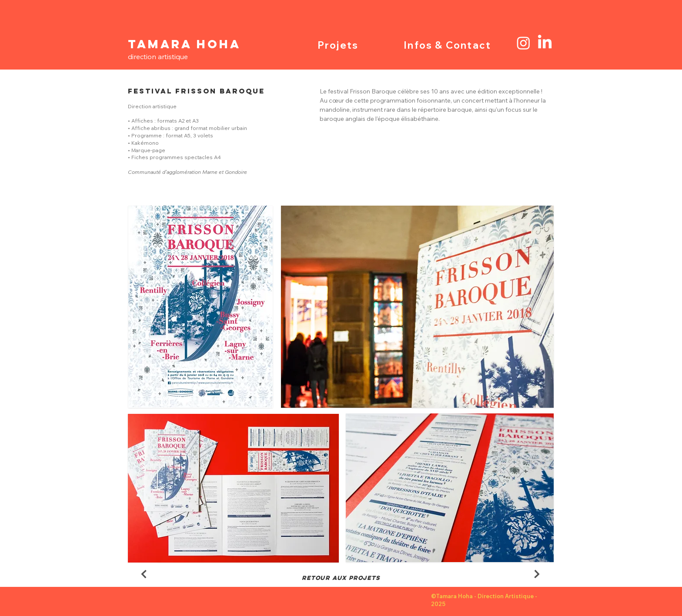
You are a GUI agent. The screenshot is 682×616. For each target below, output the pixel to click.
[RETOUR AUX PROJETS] (341, 578)
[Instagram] (523, 43)
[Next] (144, 574)
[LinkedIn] (545, 43)
